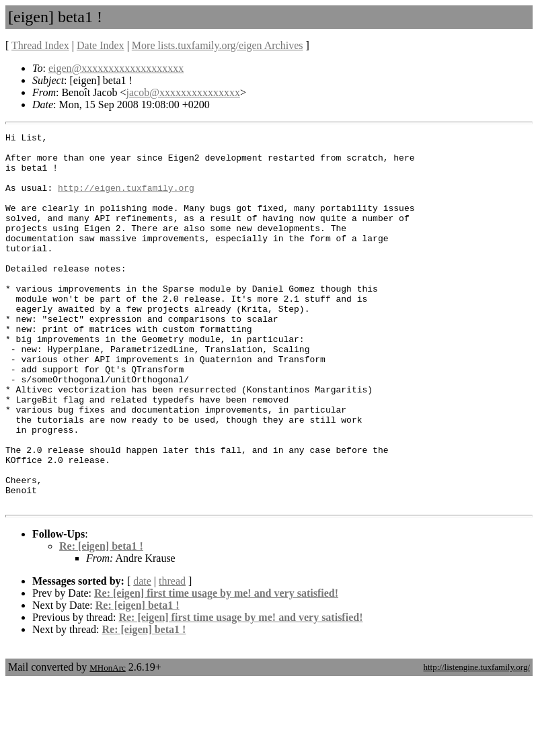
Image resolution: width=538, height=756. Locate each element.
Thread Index (40, 45)
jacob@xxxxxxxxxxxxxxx (183, 92)
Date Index (101, 45)
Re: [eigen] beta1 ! (101, 621)
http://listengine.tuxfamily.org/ (476, 742)
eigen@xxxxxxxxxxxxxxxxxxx (116, 68)
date (142, 656)
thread (172, 656)
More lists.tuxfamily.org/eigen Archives (218, 45)
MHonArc (107, 742)
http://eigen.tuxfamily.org (126, 200)
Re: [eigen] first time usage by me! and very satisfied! (216, 668)
